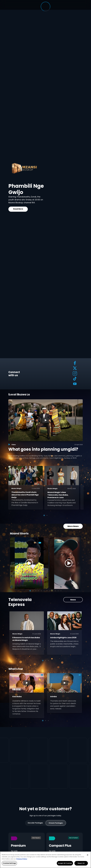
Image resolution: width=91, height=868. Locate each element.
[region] (45, 860)
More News (73, 523)
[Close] (88, 855)
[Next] (79, 560)
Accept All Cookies (65, 863)
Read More (18, 209)
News (73, 596)
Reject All (81, 863)
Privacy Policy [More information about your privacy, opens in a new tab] (22, 859)
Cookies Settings (9, 863)
